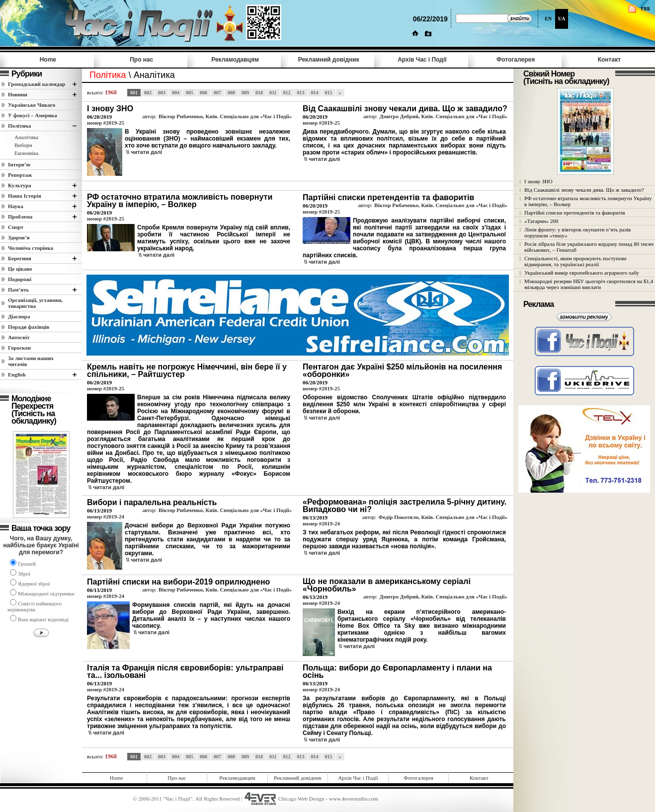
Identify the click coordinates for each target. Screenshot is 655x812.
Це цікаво (20, 269)
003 (162, 93)
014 (315, 93)
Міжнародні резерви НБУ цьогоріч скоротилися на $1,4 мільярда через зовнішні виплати (589, 284)
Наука (16, 206)
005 (190, 93)
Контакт (609, 60)
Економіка (26, 153)
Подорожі (20, 279)
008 (231, 93)
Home (48, 60)
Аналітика (26, 137)
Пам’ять (18, 290)
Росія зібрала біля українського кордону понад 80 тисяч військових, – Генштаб (589, 247)
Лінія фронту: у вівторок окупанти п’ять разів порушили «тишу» (577, 232)
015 (329, 93)
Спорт (16, 227)
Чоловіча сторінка (31, 248)
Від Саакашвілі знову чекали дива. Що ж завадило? (584, 190)
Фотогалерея (516, 60)
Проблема (20, 217)
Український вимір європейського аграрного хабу (582, 273)
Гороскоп (19, 348)
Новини (18, 94)
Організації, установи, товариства (35, 303)
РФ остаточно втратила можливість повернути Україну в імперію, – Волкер (588, 201)
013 (301, 93)
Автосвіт (19, 337)
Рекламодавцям (235, 60)
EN (548, 19)
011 (273, 93)
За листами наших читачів (31, 361)
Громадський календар (37, 84)
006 (204, 93)
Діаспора (19, 316)
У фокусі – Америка (33, 115)
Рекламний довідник (329, 60)
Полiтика (20, 126)
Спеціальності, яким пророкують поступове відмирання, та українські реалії (575, 261)
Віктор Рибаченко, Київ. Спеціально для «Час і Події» (225, 116)
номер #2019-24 (106, 517)
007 (217, 93)
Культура (20, 185)
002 (148, 93)
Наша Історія (25, 196)
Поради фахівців (29, 327)
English (17, 374)
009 (245, 93)
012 (287, 93)
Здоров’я (19, 237)
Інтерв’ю (19, 164)
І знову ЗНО (538, 181)
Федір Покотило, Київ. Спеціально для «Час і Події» (443, 517)
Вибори (23, 145)
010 (259, 93)
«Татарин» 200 (541, 221)
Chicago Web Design (301, 799)
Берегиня (20, 258)
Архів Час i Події (422, 60)
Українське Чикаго (32, 105)
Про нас (141, 60)
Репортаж (20, 175)
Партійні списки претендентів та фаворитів (575, 213)
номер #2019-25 (106, 123)
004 (176, 93)
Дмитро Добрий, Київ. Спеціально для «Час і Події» (443, 116)
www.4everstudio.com (354, 799)
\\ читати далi (144, 152)
